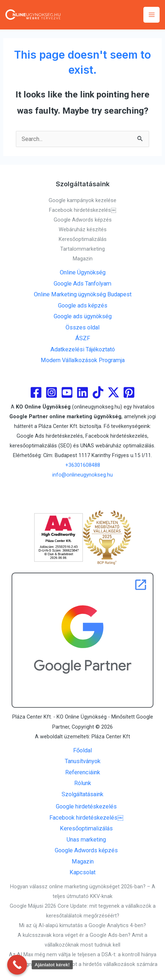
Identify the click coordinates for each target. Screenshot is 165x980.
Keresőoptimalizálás (83, 239)
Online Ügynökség (83, 272)
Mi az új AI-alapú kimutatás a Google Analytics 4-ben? (82, 925)
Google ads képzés (83, 306)
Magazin (83, 259)
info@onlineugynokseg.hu (82, 475)
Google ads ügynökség (83, 316)
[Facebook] (36, 392)
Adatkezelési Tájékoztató (83, 349)
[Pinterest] (129, 392)
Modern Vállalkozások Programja (83, 360)
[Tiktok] (98, 392)
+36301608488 (83, 465)
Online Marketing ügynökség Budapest (83, 294)
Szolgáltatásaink (82, 794)
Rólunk (83, 783)
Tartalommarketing (82, 249)
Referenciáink (83, 772)
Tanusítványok (83, 761)
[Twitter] (113, 392)
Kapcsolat (82, 872)
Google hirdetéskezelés (86, 806)
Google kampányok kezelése (82, 200)
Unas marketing (86, 840)
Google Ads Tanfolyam (82, 284)
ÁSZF (83, 338)
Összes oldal (82, 327)
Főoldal (82, 750)
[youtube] (67, 392)
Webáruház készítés (83, 229)
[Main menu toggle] (151, 15)
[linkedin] (82, 392)
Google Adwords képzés (83, 220)
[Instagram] (52, 392)
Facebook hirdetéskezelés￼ (83, 210)
